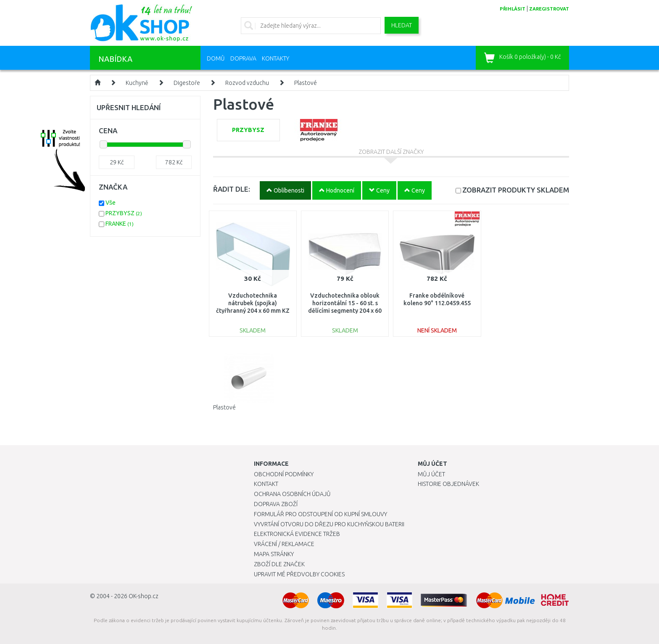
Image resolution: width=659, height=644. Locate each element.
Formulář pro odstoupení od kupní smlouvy (320, 514)
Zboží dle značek (279, 564)
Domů (216, 58)
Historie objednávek (448, 484)
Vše (111, 203)
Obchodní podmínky (284, 474)
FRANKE (120, 224)
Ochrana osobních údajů (292, 494)
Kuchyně (137, 83)
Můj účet (431, 474)
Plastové (306, 83)
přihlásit (513, 9)
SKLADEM (516, 190)
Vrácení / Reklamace (284, 544)
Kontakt (266, 484)
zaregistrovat (549, 9)
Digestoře (187, 83)
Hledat (402, 25)
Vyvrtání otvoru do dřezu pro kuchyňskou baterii (329, 524)
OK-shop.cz (144, 596)
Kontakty (275, 58)
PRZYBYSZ (124, 213)
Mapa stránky (274, 554)
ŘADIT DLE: (232, 189)
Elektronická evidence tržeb (297, 534)
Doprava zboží (276, 504)
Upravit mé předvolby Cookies (299, 574)
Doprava (243, 58)
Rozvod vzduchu (247, 83)
